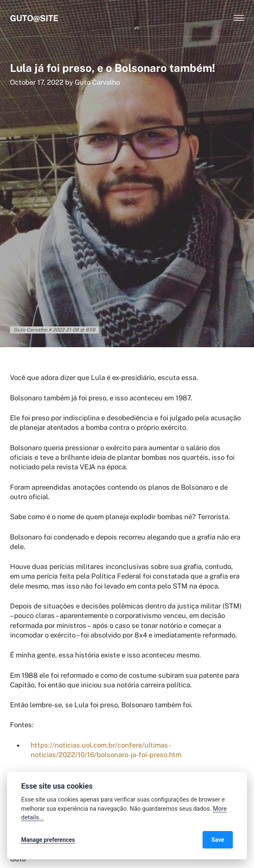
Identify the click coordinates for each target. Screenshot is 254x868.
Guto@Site (34, 18)
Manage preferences (48, 840)
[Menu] (239, 18)
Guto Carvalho (97, 82)
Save (218, 840)
